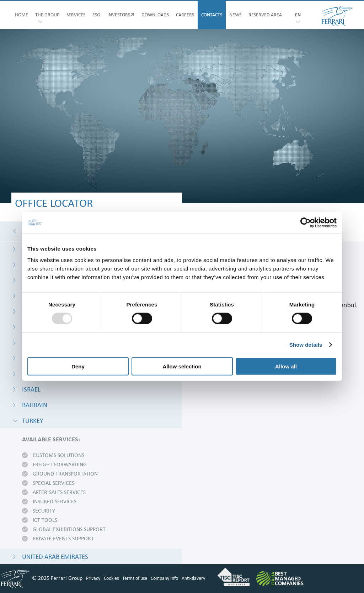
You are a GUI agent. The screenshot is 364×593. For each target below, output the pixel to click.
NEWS (235, 15)
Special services (53, 483)
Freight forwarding (60, 465)
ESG (96, 15)
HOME (22, 15)
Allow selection (182, 366)
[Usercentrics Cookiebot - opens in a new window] (306, 223)
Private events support (63, 539)
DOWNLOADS (155, 15)
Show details (306, 345)
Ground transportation (65, 474)
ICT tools (45, 520)
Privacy (93, 579)
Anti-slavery (193, 579)
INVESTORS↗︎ (121, 15)
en (298, 15)
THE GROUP (47, 15)
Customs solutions (58, 456)
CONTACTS (212, 15)
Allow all (286, 366)
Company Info (164, 579)
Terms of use (135, 579)
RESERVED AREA (265, 15)
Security (44, 511)
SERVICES (76, 15)
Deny (78, 366)
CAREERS (185, 15)
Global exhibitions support (69, 530)
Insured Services (55, 502)
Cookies (111, 579)
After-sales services (59, 493)
